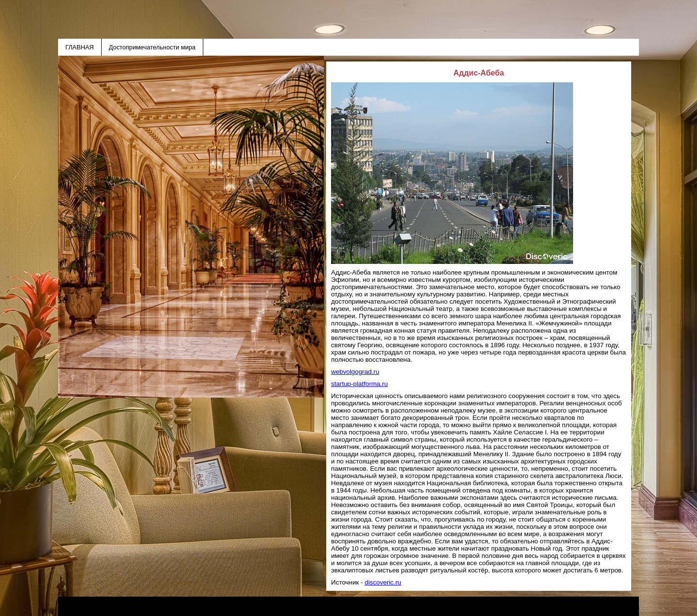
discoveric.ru (383, 582)
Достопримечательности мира (152, 47)
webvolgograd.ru (355, 372)
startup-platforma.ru (359, 384)
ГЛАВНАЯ (80, 47)
